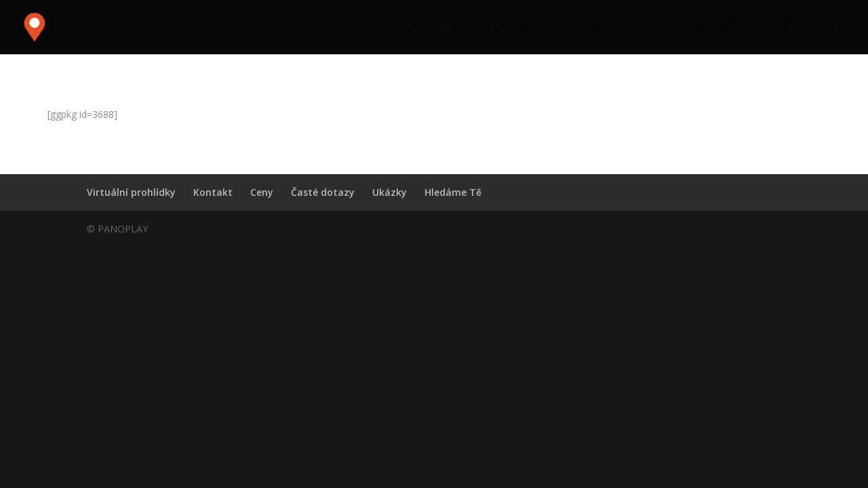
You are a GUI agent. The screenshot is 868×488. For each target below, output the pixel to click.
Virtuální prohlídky (455, 28)
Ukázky (742, 28)
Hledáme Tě (813, 28)
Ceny (599, 28)
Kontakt (545, 28)
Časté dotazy (667, 28)
